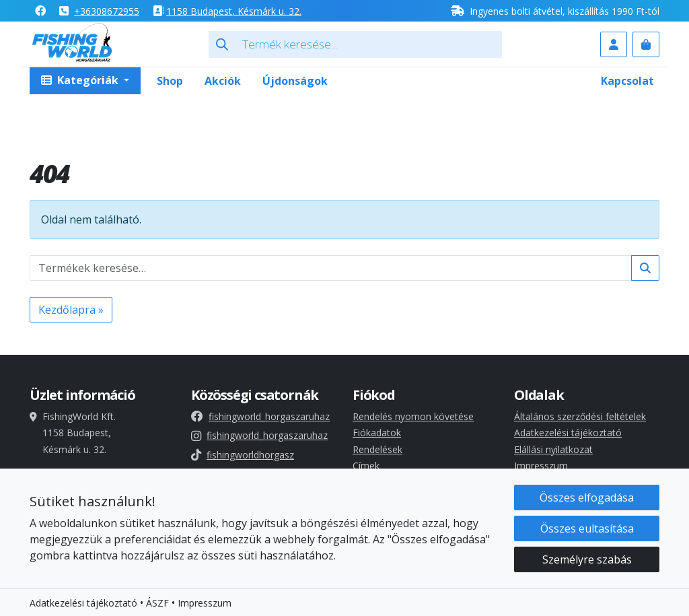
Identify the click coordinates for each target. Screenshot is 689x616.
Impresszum (541, 466)
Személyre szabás (587, 563)
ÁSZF (157, 606)
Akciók (223, 81)
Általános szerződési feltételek (580, 416)
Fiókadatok (377, 433)
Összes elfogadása (587, 501)
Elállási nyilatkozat (553, 449)
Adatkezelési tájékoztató (568, 433)
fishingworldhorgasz (243, 455)
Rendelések (377, 449)
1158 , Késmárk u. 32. (234, 11)
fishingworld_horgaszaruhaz (260, 416)
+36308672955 (107, 11)
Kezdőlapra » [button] (71, 310)
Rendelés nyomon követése (413, 416)
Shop (170, 81)
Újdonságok (295, 81)
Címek (366, 466)
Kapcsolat (627, 81)
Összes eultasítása (587, 532)
